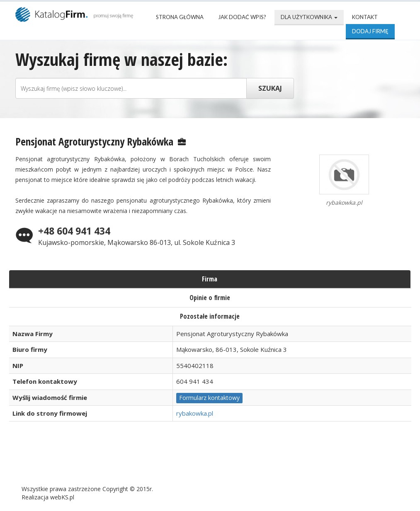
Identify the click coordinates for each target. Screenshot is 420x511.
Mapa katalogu (290, 462)
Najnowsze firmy (123, 462)
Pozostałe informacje (210, 316)
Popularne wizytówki (208, 462)
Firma (210, 279)
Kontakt (365, 17)
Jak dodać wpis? (242, 17)
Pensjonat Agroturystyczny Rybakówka (94, 141)
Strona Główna (180, 17)
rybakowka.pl (195, 413)
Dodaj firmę (370, 31)
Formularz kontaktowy (209, 398)
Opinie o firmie (210, 298)
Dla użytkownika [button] (309, 17)
